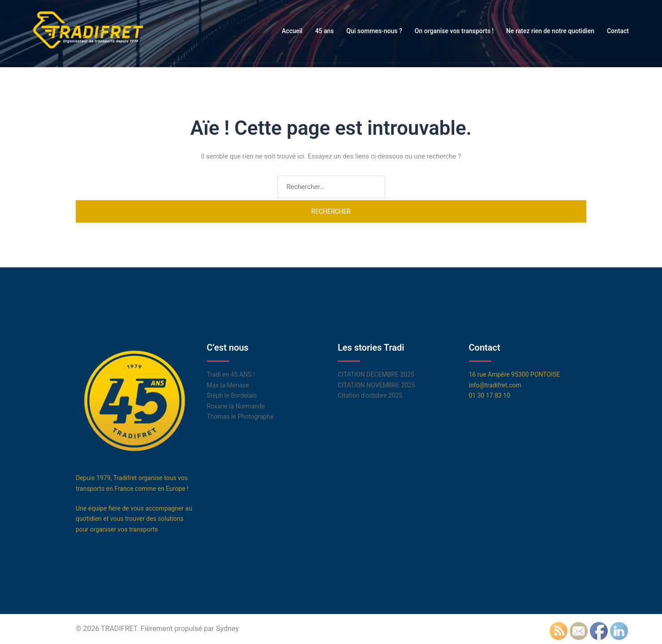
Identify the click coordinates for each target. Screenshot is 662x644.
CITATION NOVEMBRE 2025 (376, 385)
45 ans (324, 31)
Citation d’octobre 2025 (370, 395)
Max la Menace (228, 385)
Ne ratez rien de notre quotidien (550, 31)
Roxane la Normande (236, 406)
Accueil (292, 31)
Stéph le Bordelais (232, 395)
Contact (618, 31)
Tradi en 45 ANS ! (231, 374)
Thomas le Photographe (240, 416)
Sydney (227, 629)
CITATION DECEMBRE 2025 (376, 374)
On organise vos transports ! (454, 31)
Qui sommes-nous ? (374, 31)
